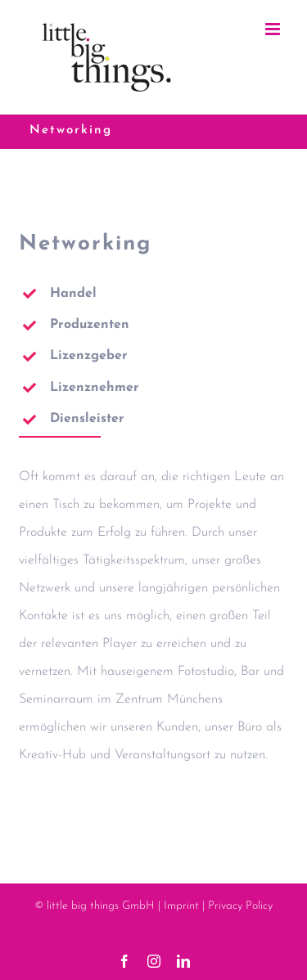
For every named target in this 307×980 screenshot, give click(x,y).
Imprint (181, 906)
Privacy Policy (240, 906)
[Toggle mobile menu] (274, 29)
